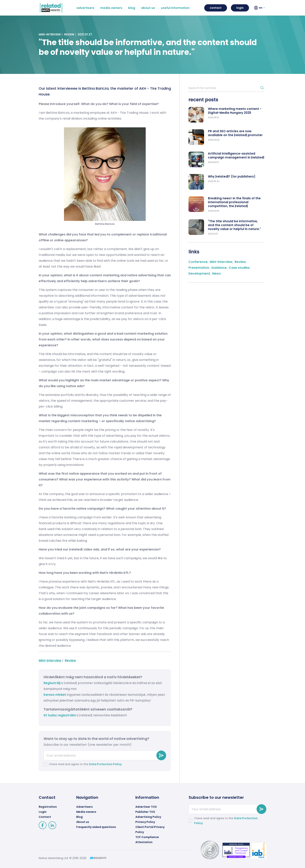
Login (43, 812)
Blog (79, 817)
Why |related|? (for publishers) (232, 177)
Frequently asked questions (96, 827)
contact (216, 8)
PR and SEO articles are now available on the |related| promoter (235, 133)
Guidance (219, 268)
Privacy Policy (145, 822)
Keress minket (55, 695)
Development (199, 273)
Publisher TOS (145, 812)
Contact (45, 817)
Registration (48, 807)
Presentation (199, 268)
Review (69, 34)
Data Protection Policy (105, 764)
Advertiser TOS (146, 807)
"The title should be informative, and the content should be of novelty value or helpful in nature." (234, 225)
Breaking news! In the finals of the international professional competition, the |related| (234, 202)
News (216, 273)
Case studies (239, 268)
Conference (198, 262)
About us (83, 822)
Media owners (86, 812)
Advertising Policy (148, 817)
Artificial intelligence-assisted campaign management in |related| (236, 156)
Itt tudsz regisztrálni (60, 715)
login (240, 8)
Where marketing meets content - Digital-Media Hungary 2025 (235, 111)
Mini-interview (50, 34)
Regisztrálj (52, 683)
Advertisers (85, 807)
